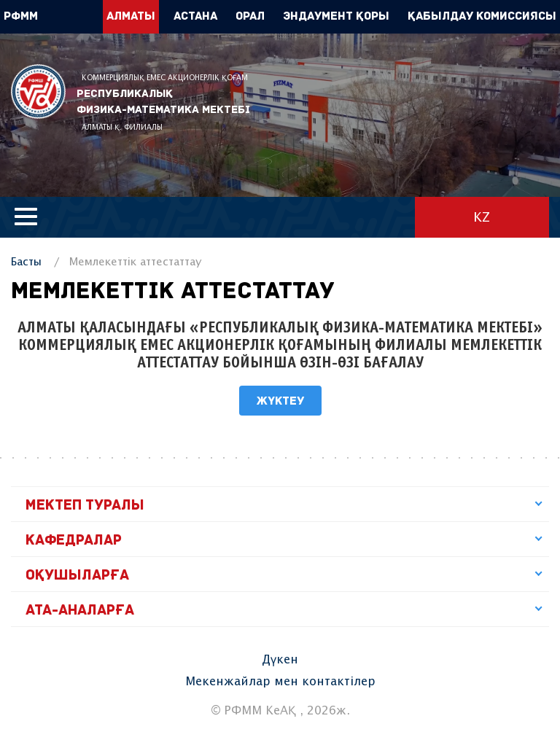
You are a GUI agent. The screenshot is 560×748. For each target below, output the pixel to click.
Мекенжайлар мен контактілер (280, 682)
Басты (26, 262)
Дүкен (280, 660)
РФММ (38, 91)
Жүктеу (280, 402)
